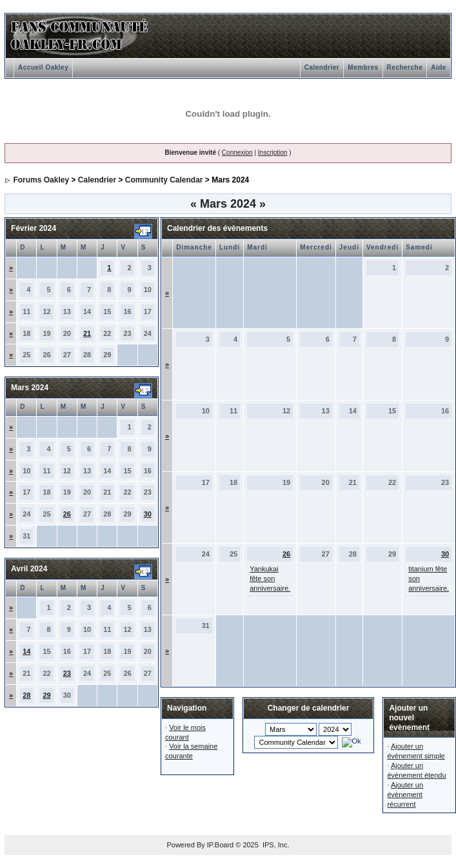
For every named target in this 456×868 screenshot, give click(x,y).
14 (26, 651)
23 (67, 673)
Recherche (405, 67)
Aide (439, 67)
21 (87, 333)
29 (46, 695)
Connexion (237, 153)
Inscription (273, 153)
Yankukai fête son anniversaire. (270, 578)
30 (148, 514)
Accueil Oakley (43, 67)
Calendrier (322, 67)
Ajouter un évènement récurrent (405, 794)
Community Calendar (164, 180)
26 (67, 514)
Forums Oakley (41, 180)
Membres (363, 67)
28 (26, 695)
